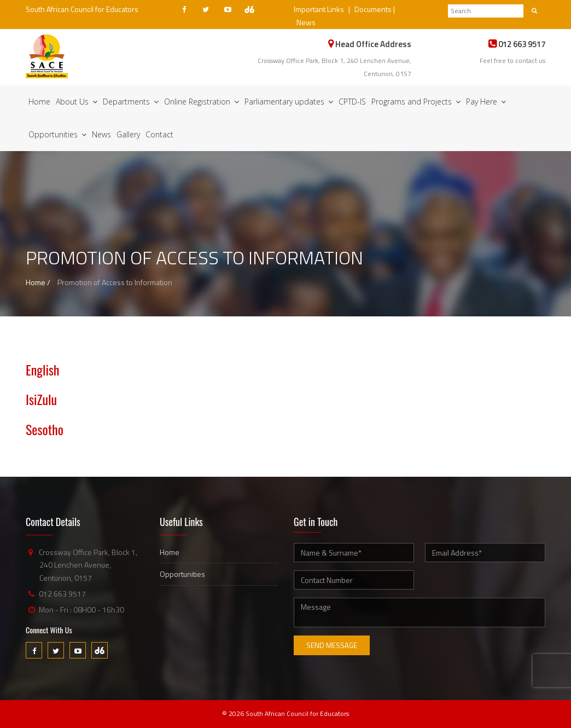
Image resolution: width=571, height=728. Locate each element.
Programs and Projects (416, 102)
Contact (159, 134)
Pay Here (486, 102)
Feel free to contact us (512, 60)
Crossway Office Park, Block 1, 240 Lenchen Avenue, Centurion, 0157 (88, 565)
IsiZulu (41, 399)
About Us (77, 102)
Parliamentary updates (289, 102)
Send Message (332, 645)
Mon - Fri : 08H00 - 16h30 (81, 609)
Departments (131, 102)
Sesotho (45, 429)
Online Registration (202, 102)
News (306, 22)
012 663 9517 (62, 594)
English (43, 369)
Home (39, 102)
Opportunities (57, 134)
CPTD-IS (352, 102)
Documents (373, 9)
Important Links (319, 9)
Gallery (128, 134)
